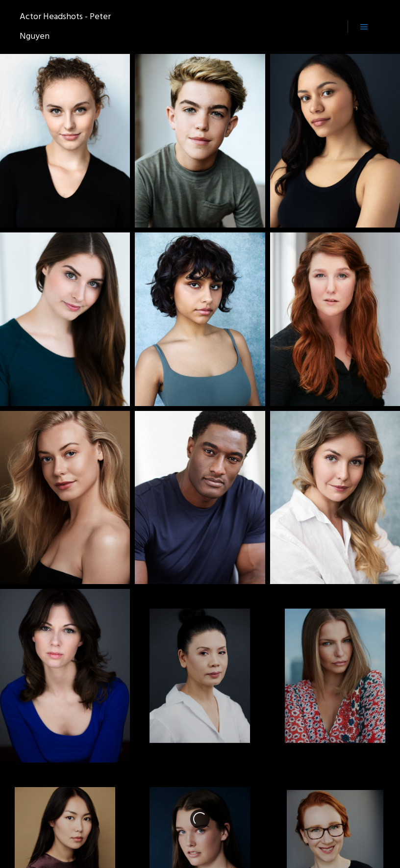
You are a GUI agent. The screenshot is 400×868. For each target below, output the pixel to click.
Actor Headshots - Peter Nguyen (65, 27)
